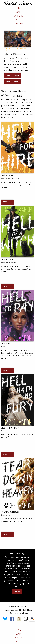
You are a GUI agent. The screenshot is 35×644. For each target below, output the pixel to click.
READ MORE (7, 202)
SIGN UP (17, 592)
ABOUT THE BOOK (12, 75)
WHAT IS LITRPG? (12, 81)
